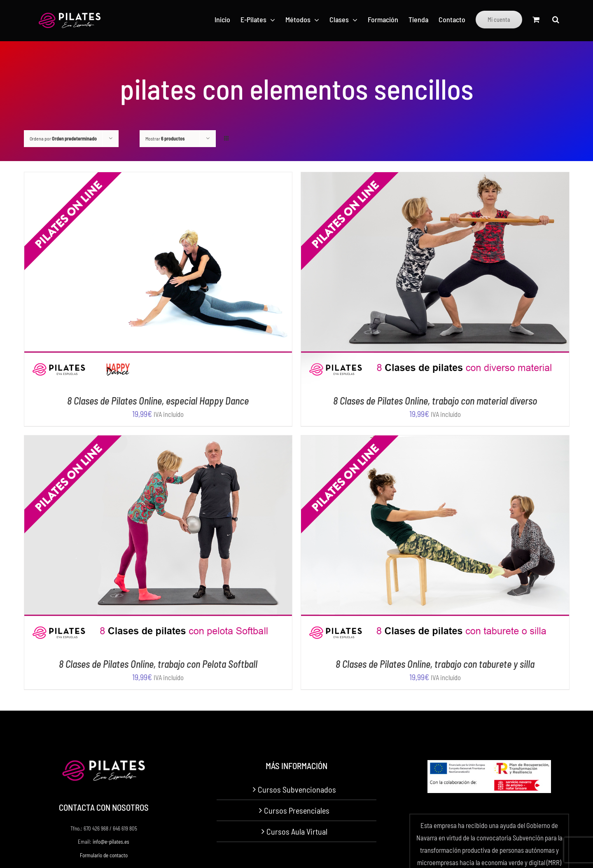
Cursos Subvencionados (297, 789)
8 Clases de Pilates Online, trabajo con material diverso (435, 401)
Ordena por (63, 138)
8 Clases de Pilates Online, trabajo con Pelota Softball (158, 664)
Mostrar (165, 138)
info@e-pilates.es (111, 842)
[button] (556, 19)
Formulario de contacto (104, 855)
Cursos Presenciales (297, 810)
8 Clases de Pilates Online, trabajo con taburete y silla (435, 664)
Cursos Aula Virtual (297, 831)
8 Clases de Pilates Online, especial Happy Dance (158, 401)
